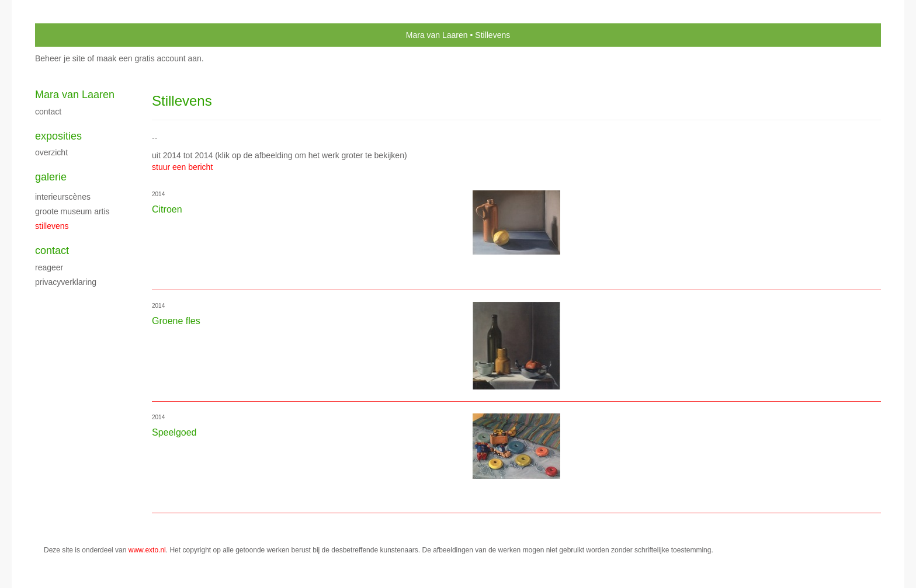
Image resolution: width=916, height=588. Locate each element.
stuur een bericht (182, 167)
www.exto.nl (147, 550)
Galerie (51, 177)
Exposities (58, 136)
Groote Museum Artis (72, 211)
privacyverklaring (66, 282)
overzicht (51, 152)
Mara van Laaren (437, 35)
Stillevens (52, 226)
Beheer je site (60, 58)
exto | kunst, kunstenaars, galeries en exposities (68, 35)
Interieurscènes (63, 197)
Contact (48, 112)
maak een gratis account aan (149, 58)
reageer (49, 267)
